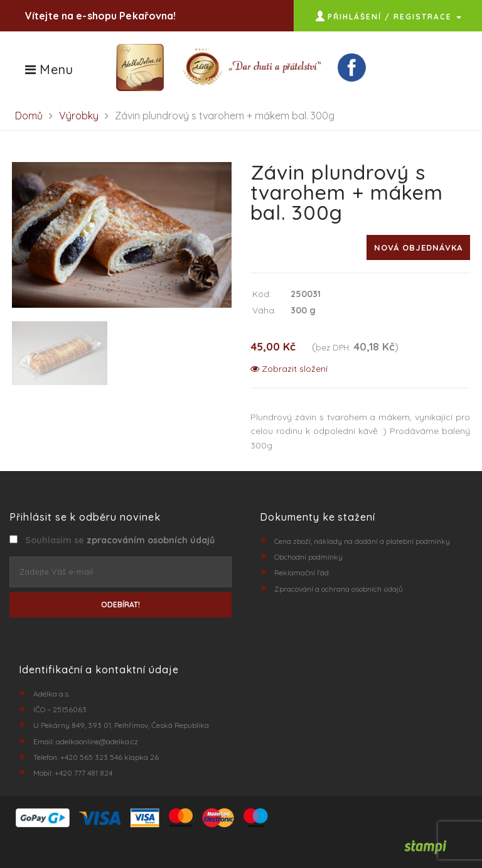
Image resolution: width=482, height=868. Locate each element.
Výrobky (79, 116)
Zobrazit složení (289, 369)
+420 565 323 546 (91, 757)
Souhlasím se (117, 540)
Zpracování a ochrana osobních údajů (339, 589)
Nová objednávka (418, 247)
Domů (29, 116)
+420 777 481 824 (83, 773)
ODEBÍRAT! (120, 605)
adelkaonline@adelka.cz (97, 741)
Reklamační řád (302, 572)
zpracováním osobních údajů (151, 540)
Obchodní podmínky (308, 557)
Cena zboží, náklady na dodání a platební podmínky (362, 541)
